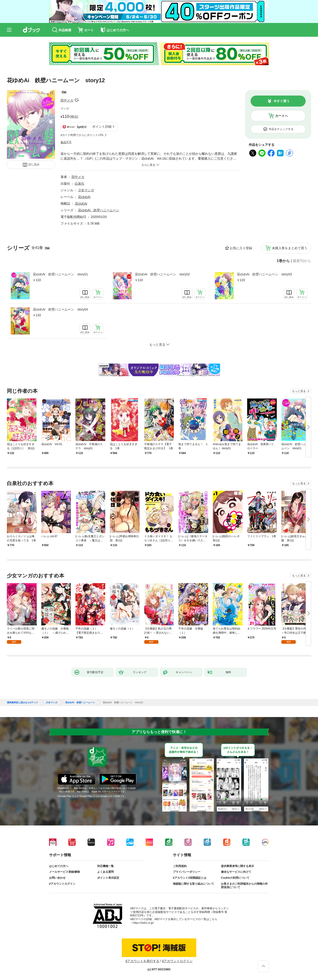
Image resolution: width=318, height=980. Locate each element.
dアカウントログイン (62, 884)
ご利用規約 (180, 866)
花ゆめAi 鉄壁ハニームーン (99, 210)
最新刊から (302, 261)
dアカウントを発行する (142, 961)
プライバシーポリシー (187, 872)
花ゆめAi (84, 197)
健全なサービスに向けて (236, 872)
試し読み (34, 164)
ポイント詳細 (102, 127)
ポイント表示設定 (108, 878)
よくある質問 (105, 872)
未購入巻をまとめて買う (290, 248)
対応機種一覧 (105, 866)
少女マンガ (86, 190)
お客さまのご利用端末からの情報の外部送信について (244, 886)
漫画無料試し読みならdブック (22, 703)
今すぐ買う (282, 101)
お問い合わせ (57, 878)
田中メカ (67, 100)
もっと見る (299, 391)
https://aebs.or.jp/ (143, 923)
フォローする (77, 100)
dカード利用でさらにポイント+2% (82, 135)
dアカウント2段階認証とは (190, 878)
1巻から (283, 261)
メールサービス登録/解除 (65, 872)
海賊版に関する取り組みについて (194, 884)
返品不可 (66, 142)
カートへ (282, 116)
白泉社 (80, 184)
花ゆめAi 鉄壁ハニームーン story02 (162, 274)
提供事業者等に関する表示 (238, 866)
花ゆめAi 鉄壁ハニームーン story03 (264, 274)
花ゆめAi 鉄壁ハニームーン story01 (60, 274)
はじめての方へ (59, 866)
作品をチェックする (281, 129)
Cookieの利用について (235, 878)
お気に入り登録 (241, 248)
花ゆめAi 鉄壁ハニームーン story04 (60, 309)
